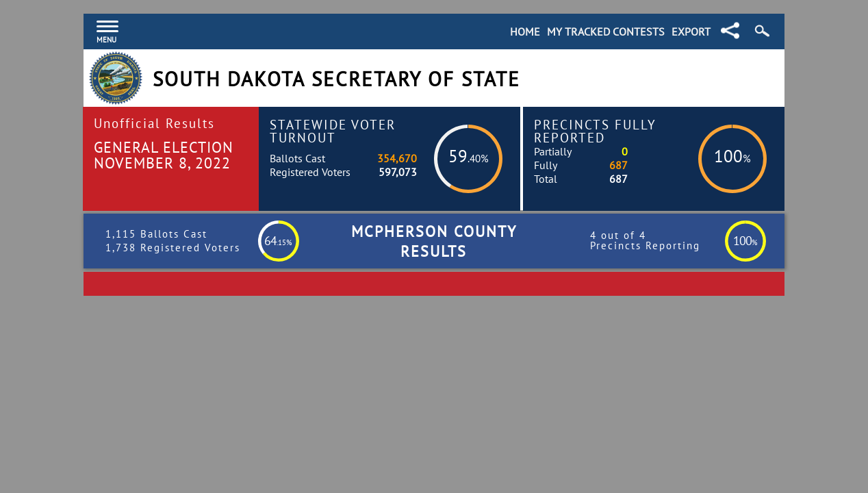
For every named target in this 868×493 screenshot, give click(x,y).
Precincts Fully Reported (595, 131)
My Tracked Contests (606, 31)
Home (525, 31)
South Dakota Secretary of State (336, 79)
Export (691, 31)
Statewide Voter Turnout (333, 131)
